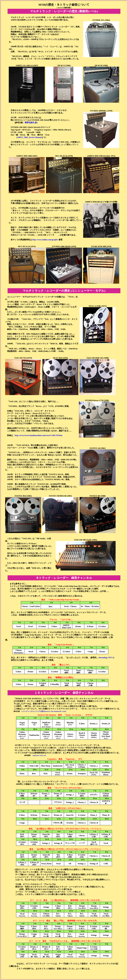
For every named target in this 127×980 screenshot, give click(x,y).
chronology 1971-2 (106, 658)
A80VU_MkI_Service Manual (29, 137)
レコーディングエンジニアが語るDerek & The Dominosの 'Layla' (44, 711)
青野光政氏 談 (31, 123)
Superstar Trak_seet (39, 755)
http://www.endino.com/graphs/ (45, 240)
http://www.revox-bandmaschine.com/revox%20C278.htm (39, 435)
